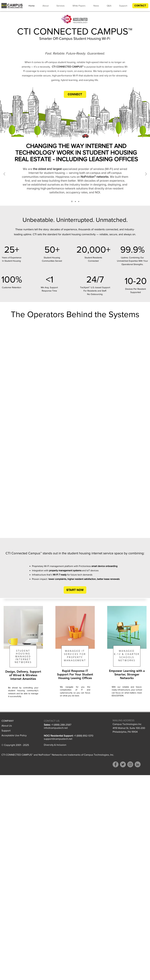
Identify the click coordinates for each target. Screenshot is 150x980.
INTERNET (23, 659)
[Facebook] (116, 764)
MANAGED (23, 656)
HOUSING (23, 654)
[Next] (146, 174)
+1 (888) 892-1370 (84, 736)
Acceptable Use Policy (14, 735)
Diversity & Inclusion (55, 745)
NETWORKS (23, 662)
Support (6, 730)
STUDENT (23, 651)
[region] (23, 659)
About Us (7, 726)
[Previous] (4, 174)
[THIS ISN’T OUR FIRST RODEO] (79, 201)
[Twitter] (123, 764)
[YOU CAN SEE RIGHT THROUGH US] (75, 201)
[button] (140, 6)
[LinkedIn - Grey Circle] (138, 764)
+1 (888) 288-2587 (61, 725)
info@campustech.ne (55, 728)
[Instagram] (130, 764)
